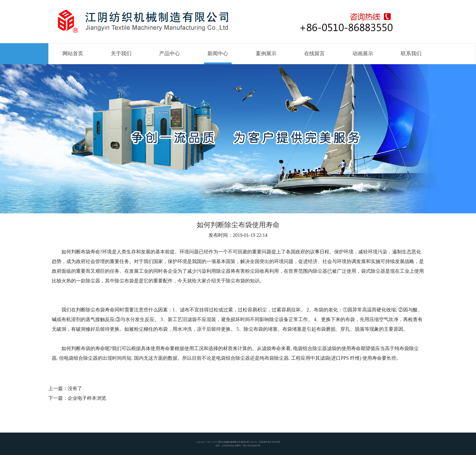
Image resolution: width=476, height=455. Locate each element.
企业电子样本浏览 (87, 398)
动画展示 (363, 54)
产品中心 (169, 54)
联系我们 (411, 54)
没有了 (75, 389)
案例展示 (266, 54)
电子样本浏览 (265, 442)
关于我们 (121, 54)
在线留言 (314, 54)
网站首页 (73, 54)
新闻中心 (218, 54)
